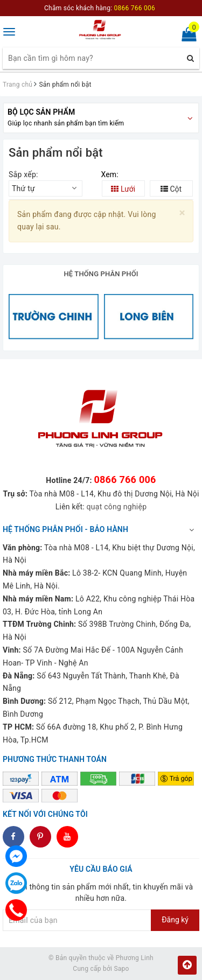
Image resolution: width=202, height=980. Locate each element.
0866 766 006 (125, 479)
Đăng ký (175, 920)
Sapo (121, 969)
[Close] (182, 213)
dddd (41, 837)
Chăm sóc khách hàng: (100, 8)
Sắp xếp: (23, 174)
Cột (171, 189)
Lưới (123, 189)
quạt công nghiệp (117, 507)
